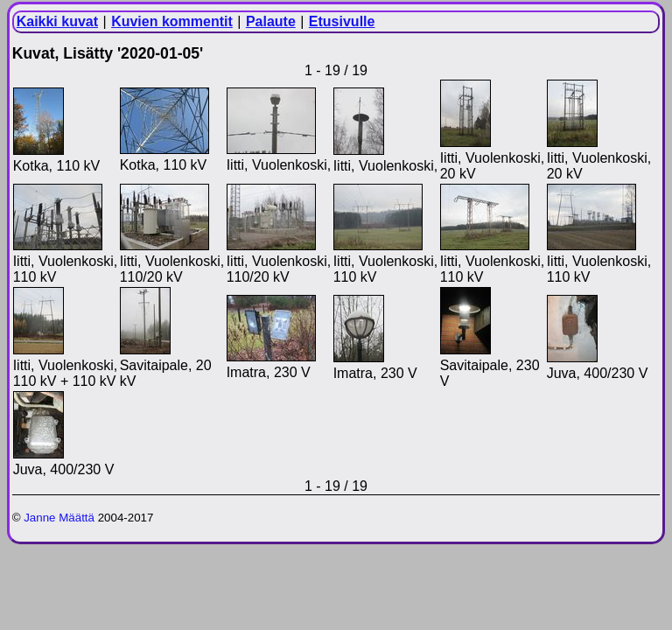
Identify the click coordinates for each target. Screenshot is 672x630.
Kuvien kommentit (172, 21)
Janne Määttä (59, 518)
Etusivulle (342, 21)
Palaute (271, 21)
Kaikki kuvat (57, 21)
